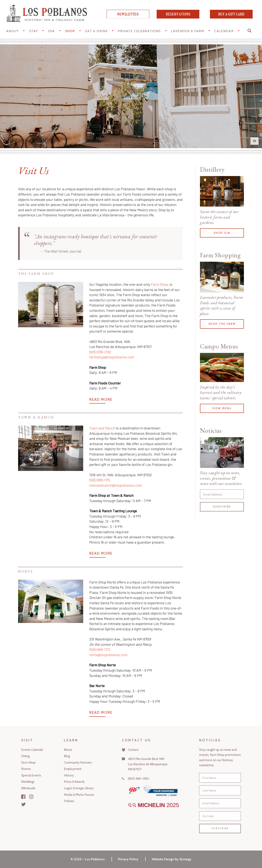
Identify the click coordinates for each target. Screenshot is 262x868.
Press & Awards (74, 782)
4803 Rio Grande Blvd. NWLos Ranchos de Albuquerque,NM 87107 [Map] (148, 764)
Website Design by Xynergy (172, 859)
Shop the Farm (222, 324)
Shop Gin (222, 233)
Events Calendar (32, 750)
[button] (250, 32)
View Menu (222, 408)
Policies (69, 801)
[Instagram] (31, 797)
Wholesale (28, 788)
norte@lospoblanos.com (108, 655)
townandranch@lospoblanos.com (116, 485)
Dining (25, 756)
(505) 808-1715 (100, 480)
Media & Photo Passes (79, 795)
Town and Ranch (102, 428)
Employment (73, 769)
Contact (133, 750)
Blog (67, 756)
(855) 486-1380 (139, 779)
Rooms (26, 769)
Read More (101, 400)
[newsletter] (128, 17)
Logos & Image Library (79, 788)
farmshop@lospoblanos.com (112, 357)
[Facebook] (23, 797)
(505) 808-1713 (100, 649)
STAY (33, 31)
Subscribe (222, 507)
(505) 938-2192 (100, 352)
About (13, 31)
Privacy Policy (128, 859)
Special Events (31, 775)
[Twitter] (23, 804)
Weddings (28, 782)
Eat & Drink (97, 31)
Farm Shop (159, 284)
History (69, 775)
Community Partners (78, 762)
